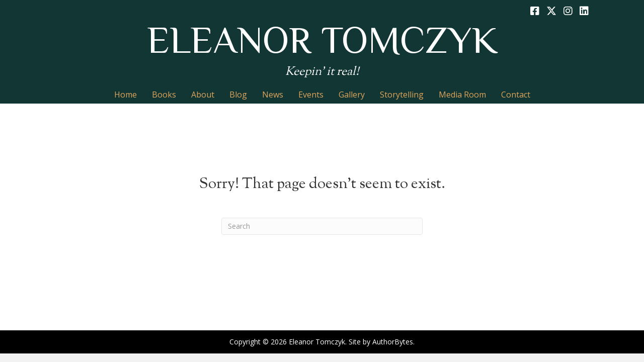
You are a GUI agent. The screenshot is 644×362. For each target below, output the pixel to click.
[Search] (322, 226)
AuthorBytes (393, 342)
